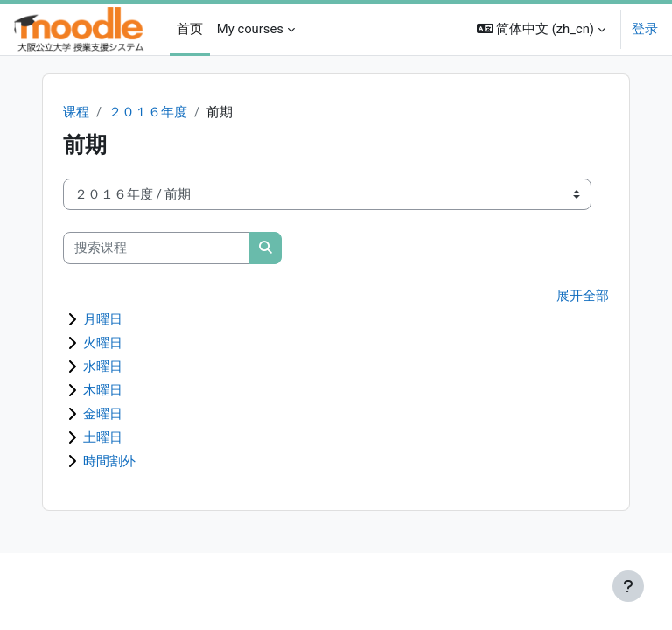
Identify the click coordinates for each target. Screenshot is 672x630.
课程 (76, 112)
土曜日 (103, 437)
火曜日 (103, 343)
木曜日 (103, 390)
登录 (645, 29)
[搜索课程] (157, 248)
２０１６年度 (148, 112)
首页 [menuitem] (190, 29)
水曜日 (103, 367)
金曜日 (103, 414)
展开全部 (583, 296)
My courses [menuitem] (250, 29)
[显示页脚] (628, 586)
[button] (541, 29)
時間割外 (109, 461)
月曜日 (103, 319)
